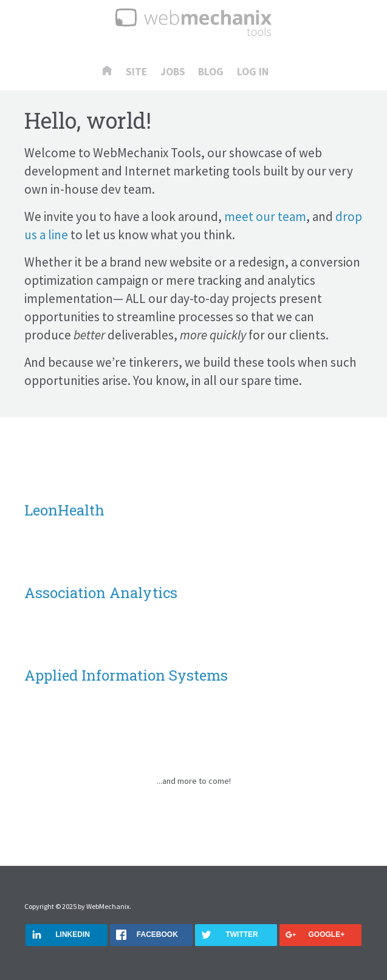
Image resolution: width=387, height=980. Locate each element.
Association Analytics (101, 593)
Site (136, 72)
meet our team (265, 216)
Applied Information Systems (126, 675)
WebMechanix (108, 906)
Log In (253, 72)
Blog (211, 72)
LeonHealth (64, 510)
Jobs (173, 72)
